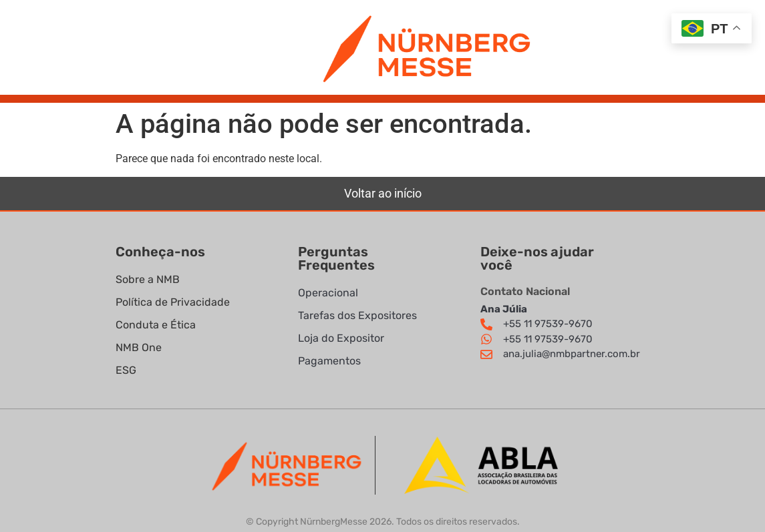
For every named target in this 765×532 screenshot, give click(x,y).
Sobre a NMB (148, 279)
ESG (126, 370)
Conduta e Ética (156, 325)
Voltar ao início (383, 193)
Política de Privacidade (174, 302)
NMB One (139, 347)
